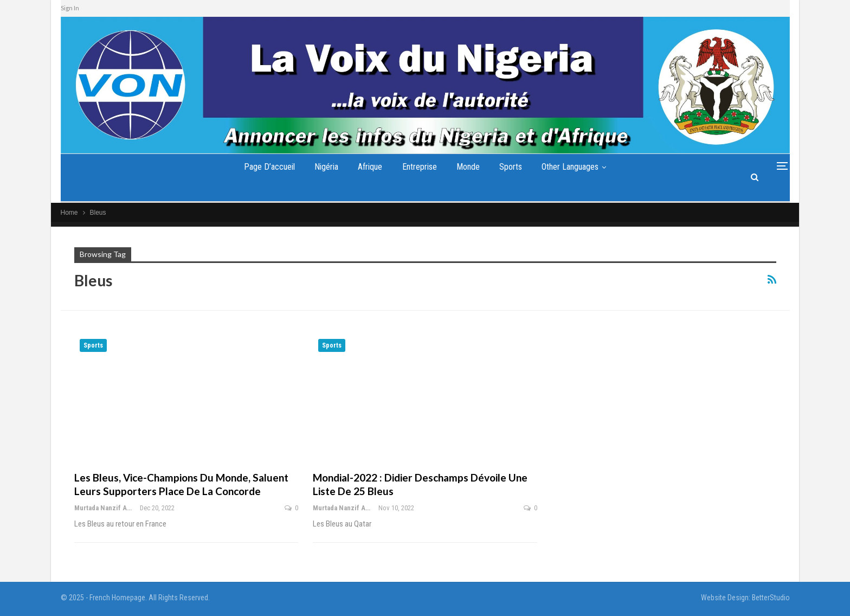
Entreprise (420, 167)
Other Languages (570, 167)
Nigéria (326, 167)
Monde (468, 167)
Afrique (370, 167)
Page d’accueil (269, 167)
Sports (511, 167)
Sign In (70, 8)
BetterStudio (771, 598)
